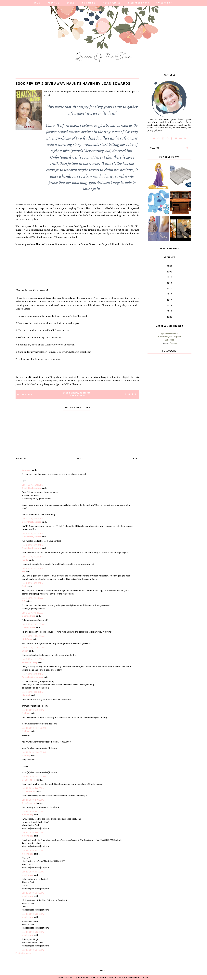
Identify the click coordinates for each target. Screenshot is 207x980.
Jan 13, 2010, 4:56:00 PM (33, 833)
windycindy (28, 815)
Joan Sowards (116, 92)
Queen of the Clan (86, 978)
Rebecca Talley (30, 662)
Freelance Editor (139, 3)
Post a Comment (24, 953)
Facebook (69, 345)
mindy (25, 560)
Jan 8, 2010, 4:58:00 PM (33, 692)
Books (71, 3)
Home (37, 3)
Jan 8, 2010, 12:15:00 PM (33, 659)
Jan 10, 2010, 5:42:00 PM (33, 710)
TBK (147, 978)
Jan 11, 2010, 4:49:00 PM (33, 800)
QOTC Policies (112, 3)
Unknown (26, 470)
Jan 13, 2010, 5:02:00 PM (33, 851)
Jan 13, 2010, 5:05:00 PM (33, 893)
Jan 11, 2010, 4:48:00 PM (33, 788)
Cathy (25, 586)
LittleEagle (27, 639)
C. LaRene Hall (29, 780)
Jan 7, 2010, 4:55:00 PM (33, 583)
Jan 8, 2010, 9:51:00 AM (33, 613)
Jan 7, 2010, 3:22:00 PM (33, 533)
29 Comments (24, 394)
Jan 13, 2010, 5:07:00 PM (33, 950)
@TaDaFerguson (51, 337)
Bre (24, 572)
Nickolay (26, 713)
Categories (163, 3)
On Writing (89, 3)
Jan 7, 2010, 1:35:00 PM (33, 485)
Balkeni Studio (117, 978)
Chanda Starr (28, 616)
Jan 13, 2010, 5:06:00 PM (33, 914)
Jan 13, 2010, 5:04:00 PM (33, 872)
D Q (24, 601)
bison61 (26, 695)
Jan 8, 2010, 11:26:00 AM (33, 648)
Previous (21, 459)
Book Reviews (71, 393)
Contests (85, 393)
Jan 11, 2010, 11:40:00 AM (34, 728)
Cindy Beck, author (31, 488)
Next (136, 459)
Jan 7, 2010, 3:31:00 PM (33, 545)
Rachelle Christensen (33, 677)
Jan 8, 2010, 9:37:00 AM (33, 598)
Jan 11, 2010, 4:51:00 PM (33, 812)
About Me (53, 3)
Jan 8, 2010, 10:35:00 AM (33, 636)
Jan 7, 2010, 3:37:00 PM (33, 568)
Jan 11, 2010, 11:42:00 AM (34, 752)
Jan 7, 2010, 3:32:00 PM (33, 557)
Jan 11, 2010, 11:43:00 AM (34, 777)
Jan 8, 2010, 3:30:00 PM (33, 674)
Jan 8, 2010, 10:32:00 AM (33, 624)
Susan (25, 651)
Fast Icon (173, 343)
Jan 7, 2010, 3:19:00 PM (33, 519)
